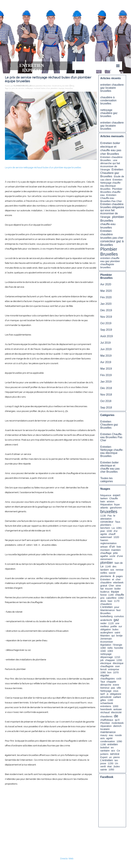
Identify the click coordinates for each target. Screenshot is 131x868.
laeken (104, 498)
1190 (103, 744)
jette (115, 553)
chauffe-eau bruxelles (108, 226)
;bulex (117, 766)
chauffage (106, 553)
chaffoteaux (107, 720)
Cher (111, 586)
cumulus (119, 616)
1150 (111, 763)
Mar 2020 (106, 291)
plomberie (106, 576)
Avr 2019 (106, 362)
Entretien (105, 579)
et (113, 579)
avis (103, 738)
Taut (103, 682)
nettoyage (29, 88)
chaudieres (106, 716)
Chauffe (114, 498)
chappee (110, 660)
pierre (117, 757)
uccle (112, 556)
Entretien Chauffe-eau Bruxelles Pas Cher (111, 198)
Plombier (105, 723)
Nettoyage (106, 691)
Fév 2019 (106, 375)
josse (103, 763)
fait (102, 589)
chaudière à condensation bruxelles (108, 100)
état (109, 766)
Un (117, 763)
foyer (117, 504)
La (113, 528)
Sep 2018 (106, 408)
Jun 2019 (106, 349)
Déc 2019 (106, 310)
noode (118, 735)
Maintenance (107, 610)
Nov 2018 (106, 395)
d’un (48, 88)
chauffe (120, 595)
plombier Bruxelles (112, 219)
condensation (108, 741)
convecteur (107, 522)
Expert (104, 757)
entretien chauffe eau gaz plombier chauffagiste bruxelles (110, 263)
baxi (110, 601)
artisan (104, 547)
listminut (105, 688)
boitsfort (105, 748)
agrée (104, 534)
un (110, 757)
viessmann (106, 559)
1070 (116, 672)
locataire (105, 729)
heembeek (106, 709)
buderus (105, 592)
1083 (110, 651)
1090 (119, 741)
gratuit (104, 586)
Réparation (106, 505)
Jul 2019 (105, 343)
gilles (103, 700)
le (114, 516)
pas (113, 688)
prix (13, 88)
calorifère (111, 598)
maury (104, 735)
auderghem (107, 633)
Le (10, 88)
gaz (116, 620)
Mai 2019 (106, 356)
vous (116, 691)
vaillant (117, 697)
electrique (106, 663)
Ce (118, 751)
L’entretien (107, 760)
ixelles (104, 573)
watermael (106, 537)
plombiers (106, 525)
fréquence (106, 495)
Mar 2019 (106, 369)
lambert (104, 570)
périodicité (106, 697)
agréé (109, 738)
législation (106, 645)
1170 (117, 601)
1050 (111, 770)
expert (117, 495)
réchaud (37, 88)
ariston (111, 501)
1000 (116, 706)
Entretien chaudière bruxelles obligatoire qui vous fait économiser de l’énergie (112, 211)
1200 (119, 660)
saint (117, 632)
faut (118, 610)
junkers (104, 754)
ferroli (103, 669)
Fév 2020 (106, 297)
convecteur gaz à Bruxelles (112, 243)
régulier (105, 675)
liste (119, 547)
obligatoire (116, 694)
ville (119, 688)
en (112, 747)
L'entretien (107, 607)
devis (103, 601)
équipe (61, 88)
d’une (120, 556)
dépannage (107, 657)
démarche (106, 685)
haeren (104, 540)
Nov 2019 (106, 317)
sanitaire (105, 751)
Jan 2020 (106, 304)
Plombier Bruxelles (109, 252)
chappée (111, 682)
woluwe (118, 709)
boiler (118, 589)
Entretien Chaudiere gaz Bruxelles (112, 173)
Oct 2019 (106, 323)
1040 (103, 651)
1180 (111, 595)
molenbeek (118, 723)
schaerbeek (107, 703)
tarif (103, 694)
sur (120, 626)
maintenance (108, 732)
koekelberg (106, 616)
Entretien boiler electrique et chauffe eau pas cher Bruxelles (111, 148)
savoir (112, 573)
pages (119, 576)
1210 (117, 657)
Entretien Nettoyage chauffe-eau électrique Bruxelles (112, 451)
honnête (119, 648)
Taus (118, 522)
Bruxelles (105, 613)
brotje (119, 636)
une (117, 623)
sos (112, 570)
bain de (119, 563)
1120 (111, 623)
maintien (116, 550)
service (21, 88)
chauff (112, 534)
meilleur (105, 626)
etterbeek (118, 583)
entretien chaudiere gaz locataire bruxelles (112, 88)
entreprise (114, 669)
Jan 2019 (106, 382)
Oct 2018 (106, 401)
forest (103, 595)
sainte (104, 770)
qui (113, 636)
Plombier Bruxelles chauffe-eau (111, 192)
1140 (108, 566)
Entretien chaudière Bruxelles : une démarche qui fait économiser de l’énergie (111, 163)
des (114, 566)
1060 (103, 648)
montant (105, 550)
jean (103, 531)
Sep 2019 (106, 330)
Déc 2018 (106, 388)
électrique (118, 663)
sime (118, 586)
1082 (121, 598)
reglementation (108, 543)
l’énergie (117, 645)
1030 (109, 531)
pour (117, 607)
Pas (110, 516)
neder (103, 623)
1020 (116, 537)
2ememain (106, 639)
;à (107, 694)
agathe (104, 556)
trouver (109, 589)
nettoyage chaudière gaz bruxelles (109, 113)
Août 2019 (107, 336)
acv (113, 751)
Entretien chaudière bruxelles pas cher (112, 234)
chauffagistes (108, 679)
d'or (116, 531)
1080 (103, 672)
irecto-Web (68, 858)
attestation (106, 519)
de (17, 88)
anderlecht (106, 620)
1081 (119, 528)
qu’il (117, 720)
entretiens (106, 706)
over (118, 666)
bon (109, 672)
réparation (106, 726)
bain (103, 501)
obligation (106, 629)
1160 (110, 700)
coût (119, 679)
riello (110, 648)
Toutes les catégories (107, 480)
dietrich (117, 726)
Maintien (105, 636)
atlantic (104, 508)
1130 (103, 516)
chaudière (106, 582)
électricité (116, 712)
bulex (43, 88)
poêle (114, 626)
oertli (103, 766)
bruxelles (69, 88)
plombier (54, 88)
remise (119, 570)
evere (116, 685)
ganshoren (116, 508)
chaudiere (106, 604)
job (102, 660)
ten (116, 760)
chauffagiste (107, 666)
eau (111, 735)
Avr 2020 (106, 284)
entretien (113, 744)
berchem (105, 528)
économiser (107, 642)
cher (118, 579)
